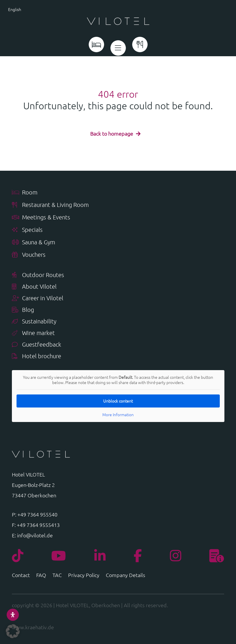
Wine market (33, 333)
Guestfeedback (37, 345)
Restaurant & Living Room (50, 205)
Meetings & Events (41, 218)
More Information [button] (118, 415)
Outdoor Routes (38, 275)
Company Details (126, 576)
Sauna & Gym (33, 242)
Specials (27, 230)
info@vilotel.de (35, 535)
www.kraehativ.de (33, 627)
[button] (13, 631)
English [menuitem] (15, 9)
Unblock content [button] (118, 401)
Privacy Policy (84, 576)
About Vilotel (34, 287)
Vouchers (29, 255)
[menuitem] (26, 9)
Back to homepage (112, 133)
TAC (57, 576)
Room (25, 193)
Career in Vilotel (38, 298)
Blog (23, 310)
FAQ (41, 576)
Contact (21, 576)
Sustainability (34, 322)
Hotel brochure (37, 356)
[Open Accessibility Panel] (13, 615)
